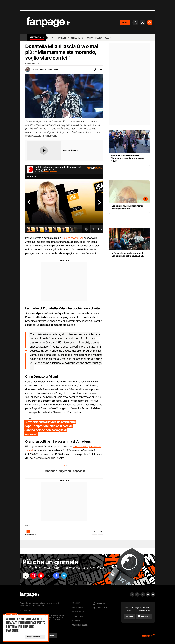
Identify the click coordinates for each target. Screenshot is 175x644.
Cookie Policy (78, 616)
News (27, 525)
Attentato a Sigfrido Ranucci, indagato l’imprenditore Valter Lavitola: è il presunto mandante (26, 625)
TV (52, 38)
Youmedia (76, 603)
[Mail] (130, 616)
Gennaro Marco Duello (49, 70)
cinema (90, 38)
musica (99, 38)
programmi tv (62, 38)
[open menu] (23, 38)
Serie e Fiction (78, 38)
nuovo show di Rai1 (73, 238)
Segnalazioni (77, 607)
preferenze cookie (80, 625)
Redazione (76, 621)
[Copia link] (95, 70)
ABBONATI (125, 23)
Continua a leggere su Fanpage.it (64, 471)
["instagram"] (33, 576)
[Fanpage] (29, 594)
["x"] (49, 576)
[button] (101, 70)
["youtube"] (41, 576)
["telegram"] (64, 576)
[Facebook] (144, 616)
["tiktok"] (26, 576)
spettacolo (37, 37)
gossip (108, 38)
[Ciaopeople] (149, 636)
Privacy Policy (78, 612)
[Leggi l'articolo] (35, 637)
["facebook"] (56, 576)
